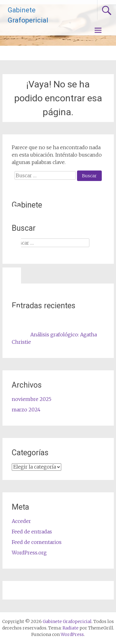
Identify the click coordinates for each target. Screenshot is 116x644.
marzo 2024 (26, 410)
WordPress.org (29, 553)
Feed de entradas (32, 532)
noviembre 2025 (32, 399)
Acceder (21, 521)
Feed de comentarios (37, 542)
